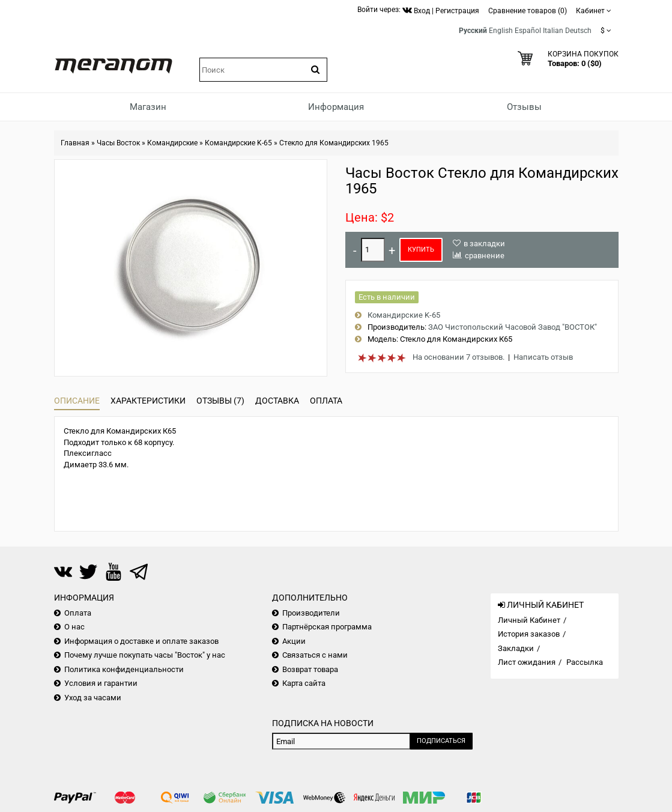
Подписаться (441, 741)
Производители (311, 613)
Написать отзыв (543, 357)
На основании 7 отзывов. (459, 357)
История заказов (529, 634)
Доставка (277, 401)
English (501, 31)
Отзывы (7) (220, 401)
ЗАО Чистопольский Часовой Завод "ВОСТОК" (513, 327)
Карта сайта (304, 683)
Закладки (516, 648)
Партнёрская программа (327, 627)
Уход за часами (93, 698)
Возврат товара (310, 669)
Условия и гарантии (101, 683)
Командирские (172, 143)
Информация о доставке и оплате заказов (141, 641)
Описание (77, 401)
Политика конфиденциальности (124, 669)
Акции (294, 641)
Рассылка (585, 662)
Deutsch (578, 31)
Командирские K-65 (238, 143)
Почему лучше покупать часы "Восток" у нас (145, 655)
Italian (553, 31)
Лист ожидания (527, 662)
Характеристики (148, 401)
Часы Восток (118, 143)
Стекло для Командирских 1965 (334, 143)
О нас (74, 627)
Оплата (326, 401)
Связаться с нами (315, 655)
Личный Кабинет (529, 620)
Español (528, 31)
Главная (75, 143)
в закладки (484, 244)
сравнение (485, 256)
